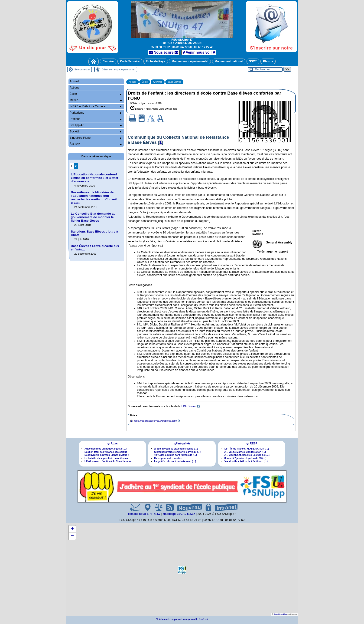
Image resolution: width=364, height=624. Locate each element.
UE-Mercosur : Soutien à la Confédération (108, 461)
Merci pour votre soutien (168, 458)
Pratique (96, 119)
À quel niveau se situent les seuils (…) (176, 449)
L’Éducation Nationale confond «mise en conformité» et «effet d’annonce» (94, 178)
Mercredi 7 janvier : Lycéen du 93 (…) (245, 458)
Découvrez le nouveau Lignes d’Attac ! (107, 455)
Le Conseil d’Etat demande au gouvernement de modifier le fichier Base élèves (93, 217)
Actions (74, 88)
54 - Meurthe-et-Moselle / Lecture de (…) (247, 455)
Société (96, 131)
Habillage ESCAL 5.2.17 (179, 514)
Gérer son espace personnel (118, 69)
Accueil (133, 82)
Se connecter (82, 69)
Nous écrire (164, 52)
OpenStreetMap (280, 614)
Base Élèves (174, 82)
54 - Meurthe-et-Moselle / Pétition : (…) (246, 461)
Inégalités (182, 443)
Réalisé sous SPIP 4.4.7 (145, 514)
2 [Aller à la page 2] (76, 166)
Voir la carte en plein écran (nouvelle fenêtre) (182, 619)
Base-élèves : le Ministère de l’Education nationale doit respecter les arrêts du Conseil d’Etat (94, 197)
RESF (252, 443)
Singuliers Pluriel (96, 138)
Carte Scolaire (130, 61)
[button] (182, 570)
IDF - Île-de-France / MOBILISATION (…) (246, 449)
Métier (96, 100)
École (145, 82)
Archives (158, 82)
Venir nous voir (199, 52)
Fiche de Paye (156, 61)
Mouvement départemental (190, 61)
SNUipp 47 (96, 125)
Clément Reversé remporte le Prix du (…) (178, 452)
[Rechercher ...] (265, 69)
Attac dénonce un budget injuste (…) (106, 449)
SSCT (253, 61)
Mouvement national (229, 61)
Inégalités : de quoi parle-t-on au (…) (175, 461)
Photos (268, 61)
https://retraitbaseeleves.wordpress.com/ (155, 421)
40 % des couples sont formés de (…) (175, 455)
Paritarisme (96, 113)
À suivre (96, 144)
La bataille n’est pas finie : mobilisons (106, 458)
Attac (112, 443)
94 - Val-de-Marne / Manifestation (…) (245, 452)
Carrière (108, 61)
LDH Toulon (189, 406)
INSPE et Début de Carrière (96, 106)
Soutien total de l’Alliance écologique (106, 452)
